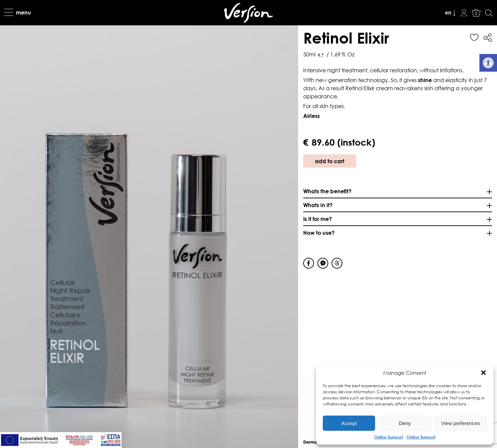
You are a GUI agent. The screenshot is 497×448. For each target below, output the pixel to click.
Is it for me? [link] (318, 219)
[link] (488, 63)
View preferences (461, 423)
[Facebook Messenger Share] (323, 263)
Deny (405, 423)
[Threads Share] (337, 263)
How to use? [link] (319, 233)
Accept (349, 423)
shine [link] (425, 80)
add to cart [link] (330, 161)
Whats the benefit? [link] (327, 191)
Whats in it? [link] (318, 205)
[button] (483, 373)
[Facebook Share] (309, 263)
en (448, 13)
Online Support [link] (389, 437)
